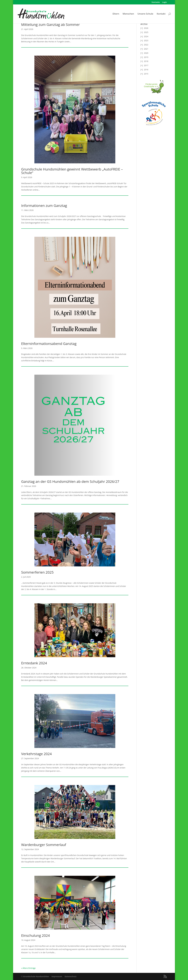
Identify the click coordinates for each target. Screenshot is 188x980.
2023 (146, 40)
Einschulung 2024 (35, 935)
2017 (146, 65)
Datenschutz (71, 976)
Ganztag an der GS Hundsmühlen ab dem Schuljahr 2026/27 (70, 481)
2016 (146, 70)
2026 (146, 28)
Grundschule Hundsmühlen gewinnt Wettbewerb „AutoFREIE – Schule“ (72, 171)
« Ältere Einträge (28, 968)
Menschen (128, 14)
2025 (146, 32)
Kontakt (161, 14)
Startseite (156, 2)
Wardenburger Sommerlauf (44, 845)
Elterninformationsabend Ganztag (49, 344)
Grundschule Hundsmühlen (36, 976)
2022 (146, 45)
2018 (146, 61)
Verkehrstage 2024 (36, 754)
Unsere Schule (145, 14)
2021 (146, 49)
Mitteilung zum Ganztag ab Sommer (50, 25)
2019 (146, 57)
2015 (146, 74)
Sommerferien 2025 (37, 572)
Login (165, 2)
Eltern (116, 14)
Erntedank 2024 (34, 663)
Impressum (57, 976)
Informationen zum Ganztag (44, 206)
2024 (146, 36)
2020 (146, 53)
